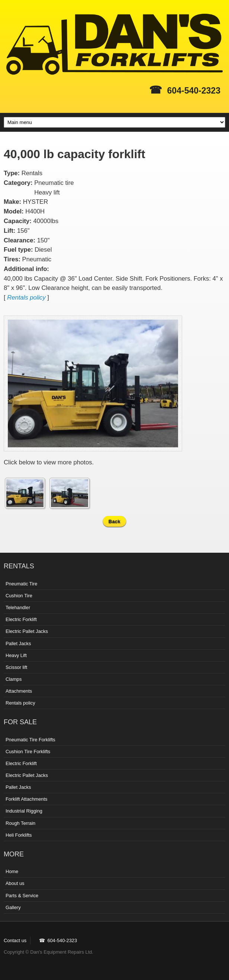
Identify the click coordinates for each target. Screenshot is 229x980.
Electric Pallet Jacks (27, 631)
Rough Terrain (20, 823)
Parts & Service (22, 896)
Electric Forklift (21, 619)
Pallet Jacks (18, 643)
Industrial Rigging (24, 811)
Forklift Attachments (26, 799)
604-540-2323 (194, 91)
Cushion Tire (19, 596)
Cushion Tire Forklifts (28, 752)
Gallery (13, 907)
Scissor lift (16, 667)
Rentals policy (26, 298)
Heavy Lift (16, 655)
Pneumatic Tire (21, 584)
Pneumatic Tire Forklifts (30, 740)
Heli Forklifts (19, 835)
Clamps (14, 679)
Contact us (15, 940)
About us (15, 883)
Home (12, 871)
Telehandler (18, 607)
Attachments (19, 691)
